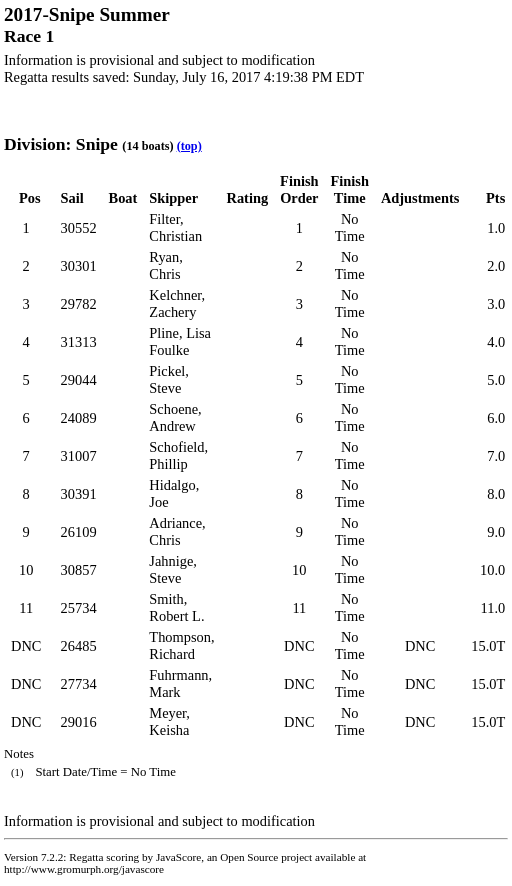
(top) (189, 146)
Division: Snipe (61, 144)
